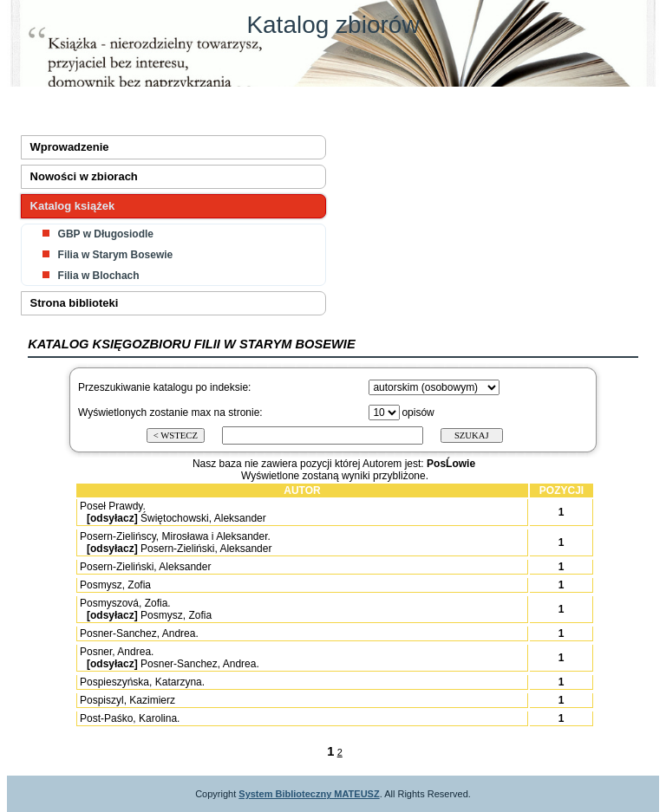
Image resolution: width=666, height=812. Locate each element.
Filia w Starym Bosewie (116, 255)
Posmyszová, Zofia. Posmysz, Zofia (145, 609)
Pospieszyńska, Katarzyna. (142, 682)
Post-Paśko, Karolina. (130, 718)
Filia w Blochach (99, 276)
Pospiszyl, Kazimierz (127, 700)
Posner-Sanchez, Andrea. (139, 633)
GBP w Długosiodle (106, 234)
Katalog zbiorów (333, 25)
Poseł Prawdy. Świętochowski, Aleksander (172, 512)
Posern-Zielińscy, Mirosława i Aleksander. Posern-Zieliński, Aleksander (175, 542)
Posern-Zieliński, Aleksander (145, 567)
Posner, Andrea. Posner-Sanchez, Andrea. (169, 658)
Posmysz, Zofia (115, 585)
